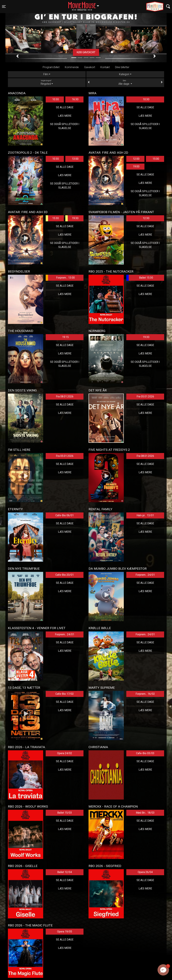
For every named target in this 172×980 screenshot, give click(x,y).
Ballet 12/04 (65, 872)
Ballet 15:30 (140, 278)
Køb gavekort (86, 52)
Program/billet (51, 67)
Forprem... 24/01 (145, 575)
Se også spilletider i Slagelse (65, 126)
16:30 (75, 99)
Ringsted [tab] (47, 82)
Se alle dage (65, 107)
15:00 (156, 159)
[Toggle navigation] (4, 7)
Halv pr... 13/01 (145, 515)
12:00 (136, 159)
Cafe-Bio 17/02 (65, 694)
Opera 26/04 (145, 872)
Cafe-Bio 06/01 (65, 515)
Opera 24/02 (65, 753)
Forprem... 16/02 (145, 694)
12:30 (146, 218)
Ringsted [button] (85, 5)
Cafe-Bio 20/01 (65, 575)
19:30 (72, 218)
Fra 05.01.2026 (145, 397)
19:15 (65, 337)
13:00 (75, 159)
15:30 (52, 218)
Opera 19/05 (65, 932)
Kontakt (105, 67)
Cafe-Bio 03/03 (145, 753)
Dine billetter (122, 67)
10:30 (56, 99)
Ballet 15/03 (65, 813)
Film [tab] (46, 74)
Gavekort (90, 67)
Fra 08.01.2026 (65, 397)
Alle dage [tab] (125, 82)
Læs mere (65, 116)
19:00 (136, 166)
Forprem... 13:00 (60, 278)
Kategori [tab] (124, 74)
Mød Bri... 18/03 (145, 813)
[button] (17, 56)
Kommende (72, 67)
